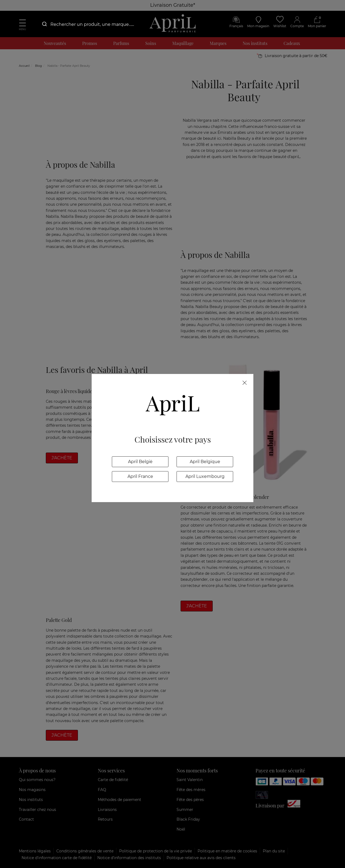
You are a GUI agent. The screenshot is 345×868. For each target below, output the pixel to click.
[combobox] (92, 24)
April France (140, 476)
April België (140, 462)
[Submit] (44, 24)
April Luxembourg (205, 476)
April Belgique (205, 462)
